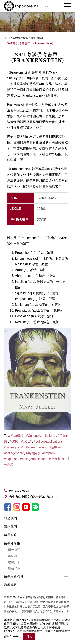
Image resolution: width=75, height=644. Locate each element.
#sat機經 (18, 436)
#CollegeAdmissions (41, 436)
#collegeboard (14, 453)
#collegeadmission (34, 447)
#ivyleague (12, 447)
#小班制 (55, 459)
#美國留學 (33, 453)
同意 (29, 636)
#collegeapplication (34, 459)
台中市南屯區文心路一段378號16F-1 (34, 497)
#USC (14, 442)
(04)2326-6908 (19, 491)
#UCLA (26, 442)
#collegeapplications (48, 442)
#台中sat (55, 447)
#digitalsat (11, 459)
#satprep (48, 453)
